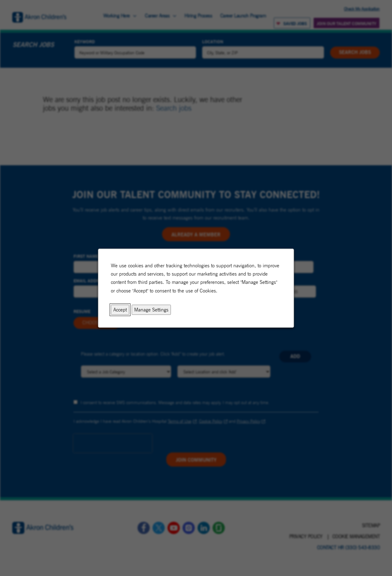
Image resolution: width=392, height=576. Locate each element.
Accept (120, 309)
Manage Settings (151, 309)
